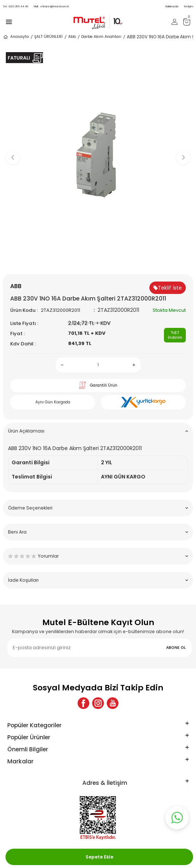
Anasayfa (16, 37)
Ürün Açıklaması (98, 431)
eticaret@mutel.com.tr (51, 6)
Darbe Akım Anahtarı (101, 37)
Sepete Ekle (99, 857)
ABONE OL (176, 648)
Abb (72, 37)
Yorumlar (98, 556)
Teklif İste (168, 288)
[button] (98, 262)
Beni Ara (98, 532)
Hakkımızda (172, 6)
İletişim (189, 6)
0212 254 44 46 (15, 6)
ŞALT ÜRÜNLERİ (48, 37)
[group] (98, 154)
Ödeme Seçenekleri (98, 508)
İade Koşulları (98, 580)
